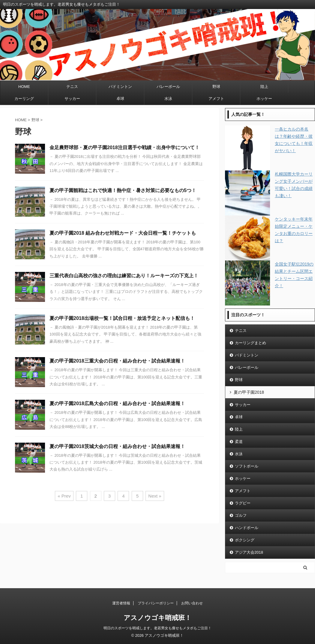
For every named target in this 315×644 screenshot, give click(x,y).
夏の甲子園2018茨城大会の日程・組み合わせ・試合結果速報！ (117, 446)
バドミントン (120, 87)
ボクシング (245, 540)
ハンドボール (247, 528)
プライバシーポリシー (156, 603)
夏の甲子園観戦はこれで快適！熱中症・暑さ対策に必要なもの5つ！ (123, 190)
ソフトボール (247, 466)
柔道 (239, 442)
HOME (24, 87)
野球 (216, 87)
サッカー (72, 99)
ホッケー (264, 99)
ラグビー (243, 503)
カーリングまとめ (250, 343)
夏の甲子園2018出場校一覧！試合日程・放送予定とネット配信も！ (122, 318)
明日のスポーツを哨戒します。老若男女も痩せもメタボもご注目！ (157, 628)
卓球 (120, 99)
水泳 (168, 99)
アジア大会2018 (249, 552)
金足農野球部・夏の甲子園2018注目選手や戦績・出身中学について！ (124, 147)
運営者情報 (121, 603)
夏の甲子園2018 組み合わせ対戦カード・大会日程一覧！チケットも (123, 233)
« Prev (64, 496)
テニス (72, 87)
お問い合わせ (192, 603)
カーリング (24, 99)
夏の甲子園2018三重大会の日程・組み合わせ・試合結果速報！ (117, 361)
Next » (155, 496)
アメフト (216, 99)
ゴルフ (241, 515)
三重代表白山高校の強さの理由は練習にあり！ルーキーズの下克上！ (124, 276)
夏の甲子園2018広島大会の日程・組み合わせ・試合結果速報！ (117, 403)
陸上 (264, 87)
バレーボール (168, 87)
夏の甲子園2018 (249, 392)
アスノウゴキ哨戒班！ (157, 618)
